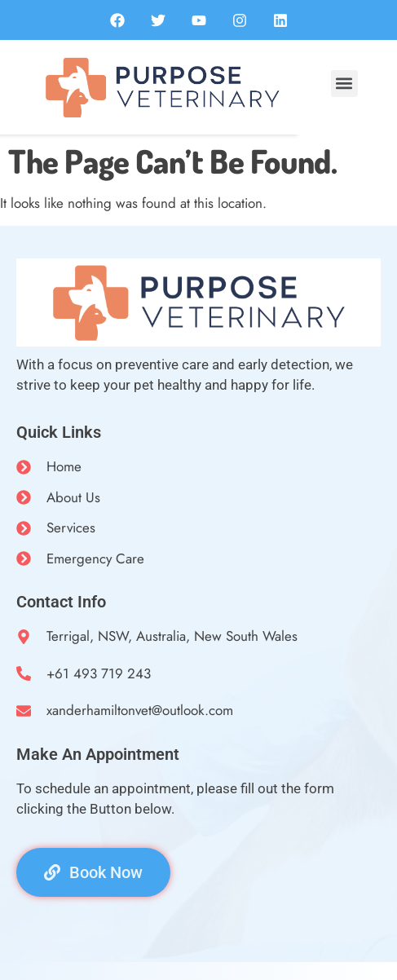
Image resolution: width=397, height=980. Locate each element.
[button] (344, 84)
